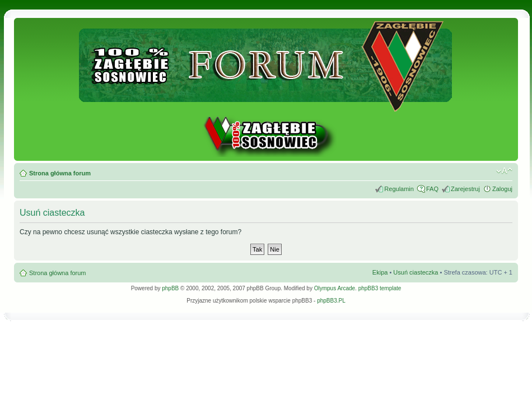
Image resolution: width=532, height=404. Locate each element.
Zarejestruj (465, 189)
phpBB (170, 288)
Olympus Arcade (335, 288)
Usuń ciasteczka (416, 272)
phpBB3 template (380, 288)
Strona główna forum (60, 173)
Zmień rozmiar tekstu (504, 171)
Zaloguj (502, 189)
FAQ (432, 189)
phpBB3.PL (331, 301)
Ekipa (380, 272)
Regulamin (399, 189)
